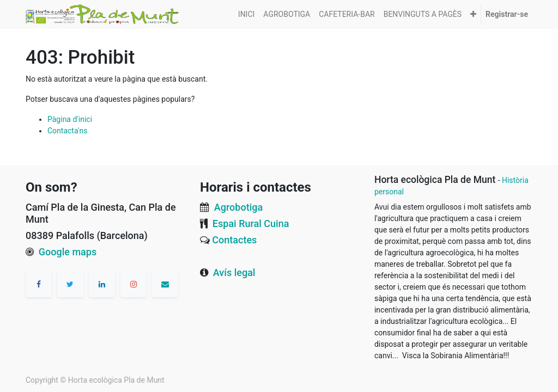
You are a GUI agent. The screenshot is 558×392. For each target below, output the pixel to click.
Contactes (234, 240)
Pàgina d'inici (70, 119)
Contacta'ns (67, 131)
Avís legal (234, 272)
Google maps (68, 252)
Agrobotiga (238, 207)
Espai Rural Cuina (251, 223)
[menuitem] (247, 14)
